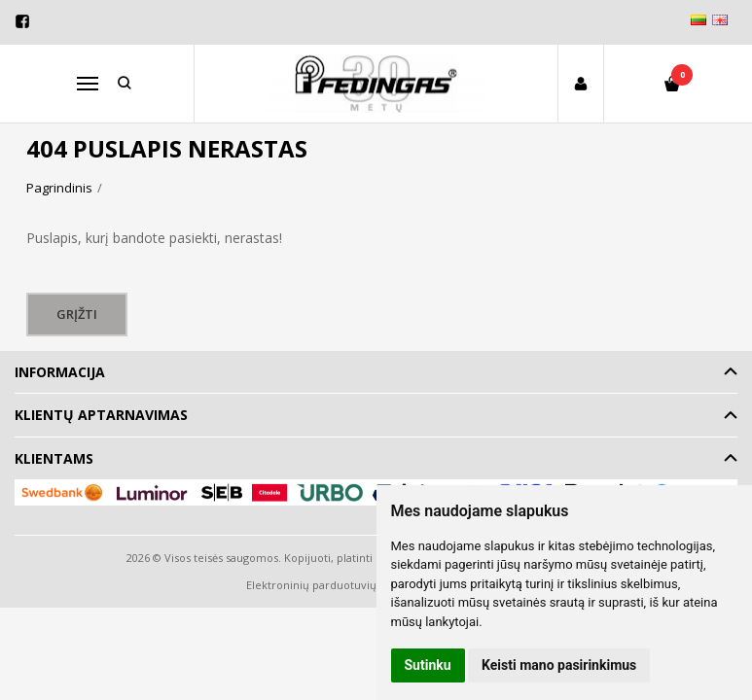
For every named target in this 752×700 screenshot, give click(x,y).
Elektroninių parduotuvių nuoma (331, 585)
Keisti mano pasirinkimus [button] (559, 665)
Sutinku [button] (428, 665)
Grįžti (78, 314)
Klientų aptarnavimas (101, 415)
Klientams (54, 458)
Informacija (60, 372)
